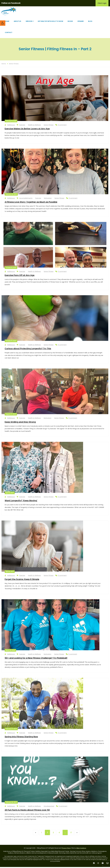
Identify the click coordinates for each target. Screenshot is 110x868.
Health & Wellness (34, 126)
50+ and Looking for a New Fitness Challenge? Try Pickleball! (36, 659)
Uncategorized (49, 807)
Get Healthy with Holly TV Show (50, 22)
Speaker (81, 22)
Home (7, 22)
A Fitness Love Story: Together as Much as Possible (31, 203)
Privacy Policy (66, 849)
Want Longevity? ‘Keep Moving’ (21, 502)
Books (70, 22)
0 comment (61, 126)
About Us (17, 22)
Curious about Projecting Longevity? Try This (28, 350)
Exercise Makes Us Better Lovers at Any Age (27, 130)
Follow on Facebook (11, 3)
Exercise (22, 126)
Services (29, 22)
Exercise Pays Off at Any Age (20, 276)
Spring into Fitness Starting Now (21, 738)
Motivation (48, 199)
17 (71, 834)
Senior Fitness (14, 65)
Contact (9, 33)
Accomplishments (26, 199)
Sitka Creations (81, 849)
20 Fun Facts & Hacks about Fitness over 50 (27, 811)
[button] (3, 23)
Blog (90, 22)
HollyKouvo (10, 126)
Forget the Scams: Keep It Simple (22, 580)
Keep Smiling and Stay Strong (20, 423)
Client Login (102, 3)
